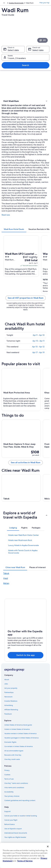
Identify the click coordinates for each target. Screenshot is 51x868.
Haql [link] (6, 578)
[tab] (14, 229)
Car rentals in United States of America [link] (18, 746)
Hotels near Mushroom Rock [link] (20, 540)
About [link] (7, 680)
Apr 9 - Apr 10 (39, 335)
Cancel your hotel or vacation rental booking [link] (21, 816)
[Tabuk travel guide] (21, 488)
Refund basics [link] (10, 824)
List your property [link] (11, 688)
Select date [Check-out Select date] (38, 50)
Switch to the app (26, 655)
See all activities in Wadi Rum (26, 462)
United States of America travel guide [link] (18, 725)
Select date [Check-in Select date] (13, 50)
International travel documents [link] (16, 833)
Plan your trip (44, 3)
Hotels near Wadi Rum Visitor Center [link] (23, 535)
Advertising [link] (9, 705)
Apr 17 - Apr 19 (38, 352)
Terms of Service (25, 861)
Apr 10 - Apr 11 (38, 341)
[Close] (48, 847)
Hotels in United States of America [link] (17, 729)
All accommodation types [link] (14, 751)
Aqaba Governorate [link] (16, 3)
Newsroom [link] (8, 697)
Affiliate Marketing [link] (11, 710)
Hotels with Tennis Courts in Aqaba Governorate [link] (23, 552)
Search (26, 65)
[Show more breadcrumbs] (4, 3)
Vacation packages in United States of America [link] (21, 738)
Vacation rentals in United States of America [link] (20, 734)
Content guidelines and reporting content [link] (20, 800)
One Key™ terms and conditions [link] (16, 783)
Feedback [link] (8, 714)
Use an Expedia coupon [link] (13, 829)
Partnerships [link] (9, 692)
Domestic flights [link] (10, 742)
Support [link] (7, 811)
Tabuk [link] (6, 573)
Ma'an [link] (6, 583)
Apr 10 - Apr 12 (38, 347)
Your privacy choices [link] (12, 796)
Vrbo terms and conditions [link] (14, 788)
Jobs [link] (6, 684)
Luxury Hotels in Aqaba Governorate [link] (23, 545)
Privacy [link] (7, 770)
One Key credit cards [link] (12, 759)
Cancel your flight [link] (11, 820)
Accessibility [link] (9, 792)
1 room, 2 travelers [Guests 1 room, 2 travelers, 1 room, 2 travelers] (17, 58)
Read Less (6, 215)
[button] (26, 101)
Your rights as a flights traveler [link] (15, 837)
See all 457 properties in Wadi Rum (26, 298)
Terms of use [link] (9, 779)
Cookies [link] (7, 775)
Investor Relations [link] (11, 701)
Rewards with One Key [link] (13, 755)
